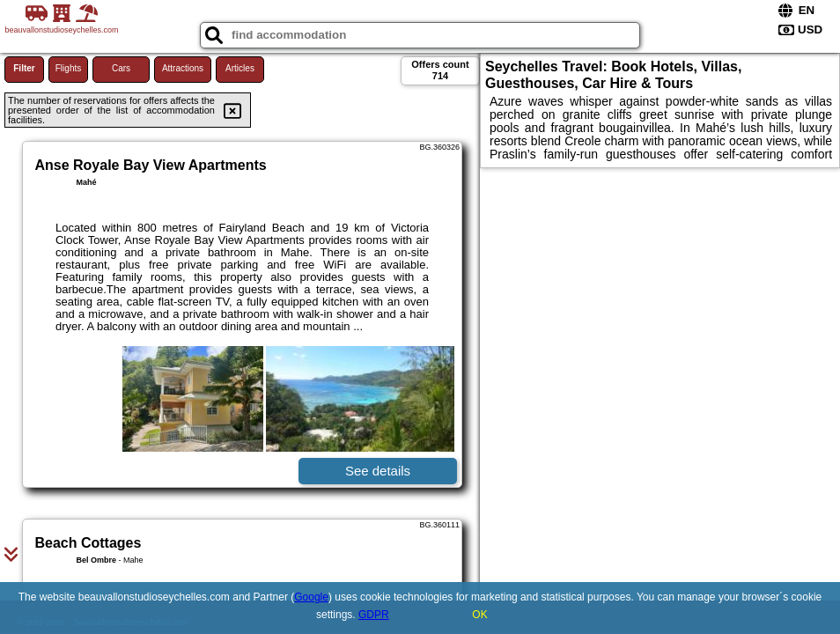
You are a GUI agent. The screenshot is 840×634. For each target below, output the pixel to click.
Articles (240, 68)
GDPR (374, 615)
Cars (121, 68)
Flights (68, 68)
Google (311, 597)
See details (378, 471)
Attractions (183, 68)
